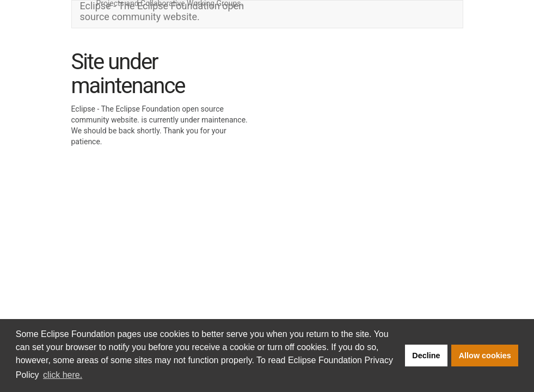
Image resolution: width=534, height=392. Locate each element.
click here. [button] (63, 375)
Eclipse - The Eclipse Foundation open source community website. (162, 11)
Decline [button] (426, 356)
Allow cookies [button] (485, 356)
